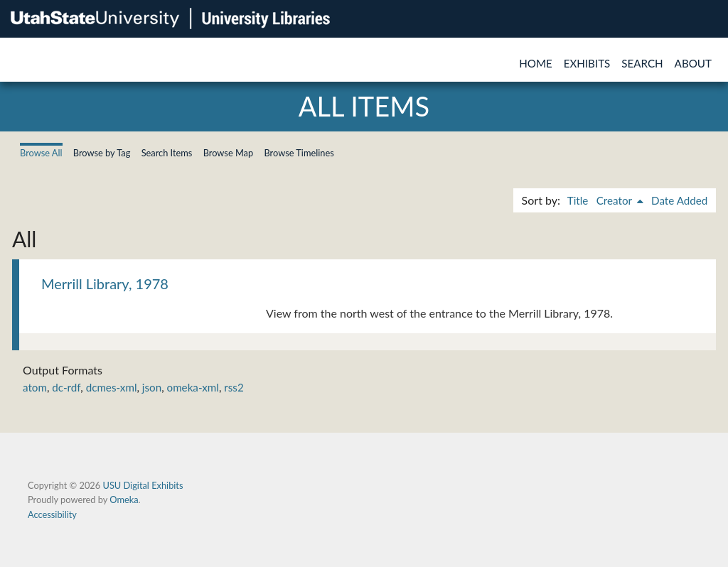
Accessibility (52, 514)
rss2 (234, 387)
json (152, 387)
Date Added (679, 200)
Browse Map (229, 153)
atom (35, 387)
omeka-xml (193, 387)
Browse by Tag (102, 153)
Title (578, 200)
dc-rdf (66, 387)
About (693, 63)
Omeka (124, 499)
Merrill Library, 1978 (105, 283)
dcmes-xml (112, 387)
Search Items (167, 153)
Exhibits (587, 63)
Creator (616, 200)
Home (536, 63)
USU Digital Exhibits (143, 485)
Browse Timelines (299, 153)
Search (642, 63)
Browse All (41, 153)
